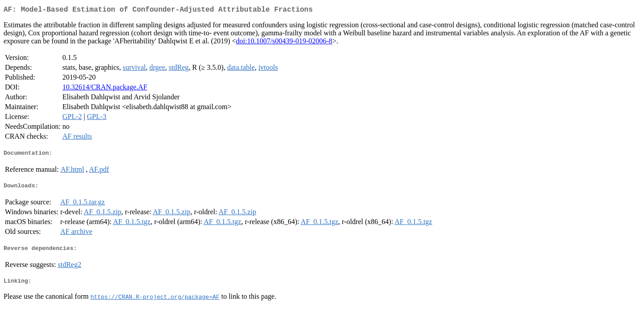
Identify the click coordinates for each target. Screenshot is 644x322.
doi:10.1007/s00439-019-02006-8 (284, 43)
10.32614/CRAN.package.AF (105, 89)
